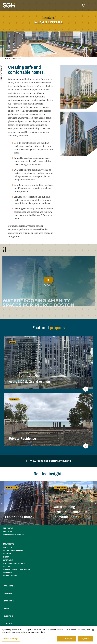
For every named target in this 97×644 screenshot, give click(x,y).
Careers (9, 601)
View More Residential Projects (49, 461)
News (8, 608)
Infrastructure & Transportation (17, 570)
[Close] (93, 630)
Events (9, 616)
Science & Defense (10, 576)
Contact (9, 623)
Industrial (7, 566)
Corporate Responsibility (13, 534)
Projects (10, 586)
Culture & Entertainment (13, 551)
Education (7, 554)
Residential (8, 573)
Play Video (48, 281)
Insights (9, 593)
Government (8, 560)
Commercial (8, 548)
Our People (8, 531)
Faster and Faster (19, 517)
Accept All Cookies (66, 639)
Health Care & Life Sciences (14, 563)
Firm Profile (8, 528)
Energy (6, 557)
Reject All (85, 639)
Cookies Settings (11, 639)
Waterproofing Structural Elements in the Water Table (70, 512)
